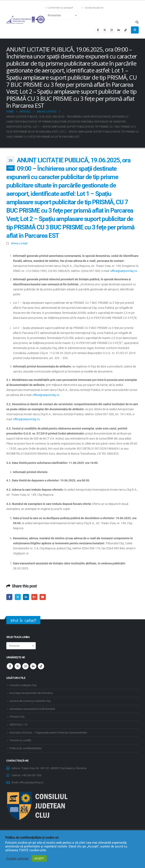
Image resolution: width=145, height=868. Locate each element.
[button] (137, 22)
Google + (34, 597)
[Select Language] (62, 15)
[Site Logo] (26, 20)
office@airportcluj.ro (124, 271)
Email (43, 597)
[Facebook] (98, 30)
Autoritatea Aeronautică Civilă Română (32, 709)
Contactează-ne (92, 8)
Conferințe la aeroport (59, 8)
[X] (105, 30)
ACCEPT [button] (39, 858)
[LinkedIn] (119, 30)
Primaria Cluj (17, 717)
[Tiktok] (126, 30)
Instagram (25, 666)
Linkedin (33, 666)
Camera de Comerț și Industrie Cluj (30, 701)
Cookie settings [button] (17, 859)
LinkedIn (26, 597)
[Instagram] (112, 30)
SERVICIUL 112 (18, 725)
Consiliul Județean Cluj (23, 685)
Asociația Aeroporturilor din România (31, 693)
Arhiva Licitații (19, 243)
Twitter (18, 597)
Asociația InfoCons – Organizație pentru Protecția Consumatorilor (48, 733)
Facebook (9, 597)
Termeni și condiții (20, 740)
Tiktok (41, 666)
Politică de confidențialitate (26, 748)
